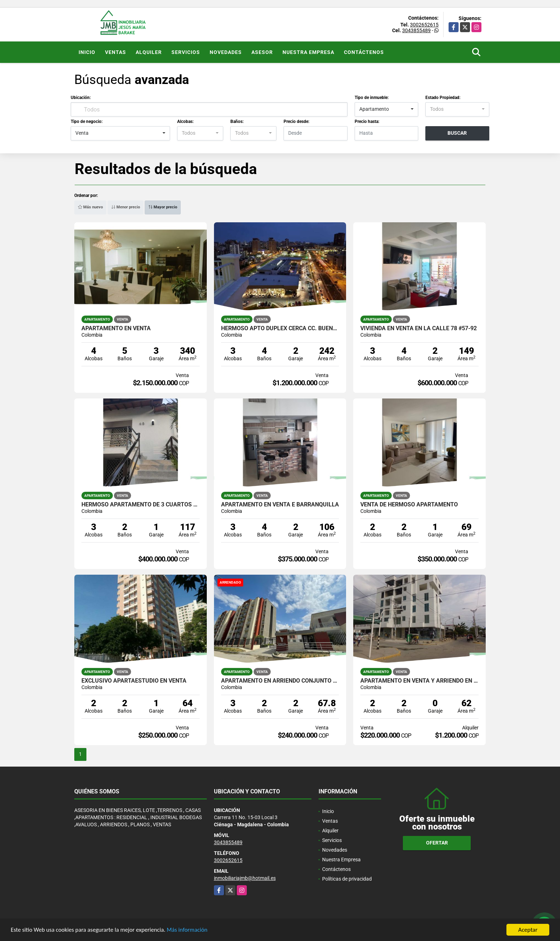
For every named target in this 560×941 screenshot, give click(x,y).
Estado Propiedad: (443, 98)
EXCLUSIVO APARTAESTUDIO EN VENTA (134, 681)
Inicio (87, 52)
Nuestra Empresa (308, 52)
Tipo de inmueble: (372, 98)
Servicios (186, 52)
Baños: (237, 122)
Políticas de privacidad (347, 879)
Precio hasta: (367, 122)
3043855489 (416, 30)
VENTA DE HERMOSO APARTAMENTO (409, 505)
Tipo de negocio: (87, 122)
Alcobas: (185, 122)
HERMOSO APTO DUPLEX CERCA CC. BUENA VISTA (280, 328)
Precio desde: (296, 122)
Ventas (116, 52)
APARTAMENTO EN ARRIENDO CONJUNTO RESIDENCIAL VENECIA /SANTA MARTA (280, 681)
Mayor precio (163, 207)
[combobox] (387, 109)
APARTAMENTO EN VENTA (116, 328)
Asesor (262, 52)
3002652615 (424, 25)
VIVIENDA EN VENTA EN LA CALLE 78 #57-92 (419, 328)
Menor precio (126, 207)
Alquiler (149, 52)
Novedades (226, 52)
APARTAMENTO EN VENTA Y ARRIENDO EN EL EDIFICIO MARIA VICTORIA (419, 681)
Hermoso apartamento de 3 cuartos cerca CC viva (141, 505)
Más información (190, 930)
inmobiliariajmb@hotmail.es (245, 878)
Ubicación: (81, 98)
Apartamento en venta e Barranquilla (280, 505)
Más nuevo (90, 207)
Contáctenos (364, 52)
